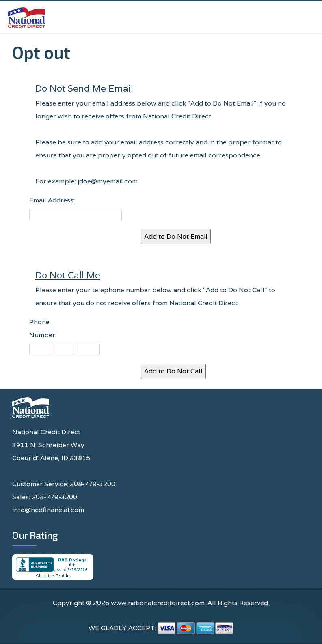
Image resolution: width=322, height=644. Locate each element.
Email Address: (52, 200)
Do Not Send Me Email (84, 88)
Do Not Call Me (68, 275)
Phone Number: (43, 328)
